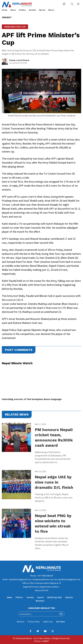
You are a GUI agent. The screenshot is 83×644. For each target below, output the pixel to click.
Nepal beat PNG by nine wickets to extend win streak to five (53, 523)
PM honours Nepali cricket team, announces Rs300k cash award (54, 437)
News (13, 10)
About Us (20, 622)
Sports (42, 10)
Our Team (60, 622)
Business (40, 601)
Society (32, 10)
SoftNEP (45, 641)
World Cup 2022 (54, 597)
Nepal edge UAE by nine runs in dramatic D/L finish (54, 482)
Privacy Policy (34, 622)
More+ (51, 10)
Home (5, 10)
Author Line (48, 622)
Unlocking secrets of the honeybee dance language (32, 399)
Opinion (69, 597)
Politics (22, 10)
